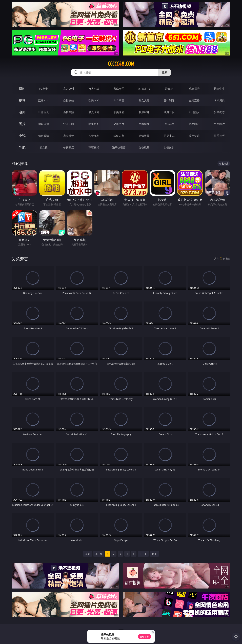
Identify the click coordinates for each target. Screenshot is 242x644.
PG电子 (43, 89)
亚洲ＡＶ (44, 100)
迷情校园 (144, 136)
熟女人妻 (144, 100)
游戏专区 (119, 89)
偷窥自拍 (44, 124)
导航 (22, 147)
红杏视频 (144, 147)
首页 (88, 554)
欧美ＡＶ (94, 100)
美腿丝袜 (144, 124)
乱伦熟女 (194, 112)
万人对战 (94, 89)
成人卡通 (94, 112)
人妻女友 (94, 136)
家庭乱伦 (69, 136)
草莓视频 (94, 147)
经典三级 (169, 112)
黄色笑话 (194, 136)
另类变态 (219, 112)
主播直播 (194, 100)
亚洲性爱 (44, 112)
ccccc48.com (121, 64)
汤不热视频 (119, 147)
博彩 (22, 89)
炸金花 (169, 89)
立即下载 (145, 637)
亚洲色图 (69, 124)
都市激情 (44, 136)
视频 (22, 100)
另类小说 (169, 136)
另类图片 (219, 124)
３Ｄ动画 (119, 100)
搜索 (165, 72)
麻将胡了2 (144, 89)
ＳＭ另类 (219, 100)
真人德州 (69, 89)
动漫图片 (119, 124)
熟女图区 (194, 124)
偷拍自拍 (69, 112)
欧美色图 (94, 124)
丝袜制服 (169, 100)
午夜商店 (69, 147)
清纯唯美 (169, 124)
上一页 (99, 554)
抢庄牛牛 (219, 89)
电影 (22, 112)
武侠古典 (119, 136)
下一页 (143, 554)
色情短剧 (169, 147)
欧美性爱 (119, 112)
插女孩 (44, 147)
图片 (22, 124)
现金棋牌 (194, 89)
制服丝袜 (144, 112)
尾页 (154, 554)
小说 (22, 136)
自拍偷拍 (69, 100)
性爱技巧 (219, 136)
